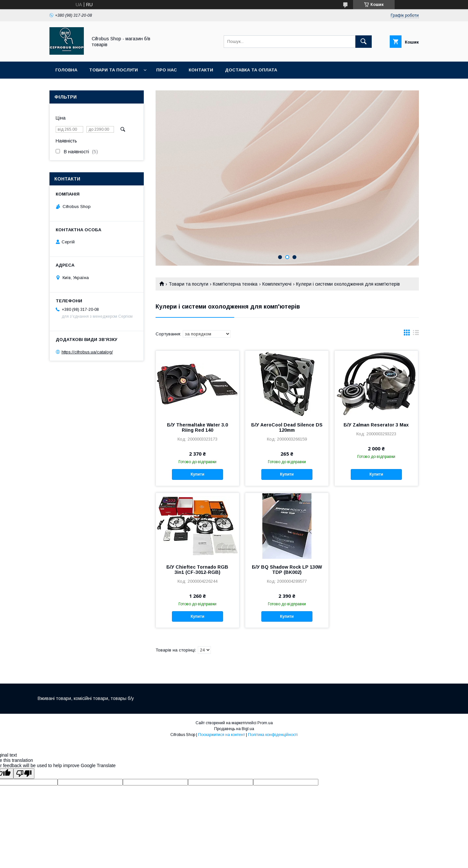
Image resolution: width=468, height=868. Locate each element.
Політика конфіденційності (273, 735)
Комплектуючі (277, 284)
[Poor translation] (24, 774)
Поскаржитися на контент (222, 735)
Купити (197, 474)
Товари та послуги (113, 70)
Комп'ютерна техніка (235, 284)
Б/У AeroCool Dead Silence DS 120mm (287, 427)
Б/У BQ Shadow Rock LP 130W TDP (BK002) (287, 570)
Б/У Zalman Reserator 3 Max (376, 425)
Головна (66, 70)
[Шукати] (364, 42)
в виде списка (416, 334)
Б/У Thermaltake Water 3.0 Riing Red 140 (197, 427)
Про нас (167, 70)
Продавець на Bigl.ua (234, 729)
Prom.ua (265, 723)
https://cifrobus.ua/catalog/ (87, 352)
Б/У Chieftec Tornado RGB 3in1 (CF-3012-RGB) (197, 570)
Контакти (201, 70)
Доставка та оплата (251, 70)
